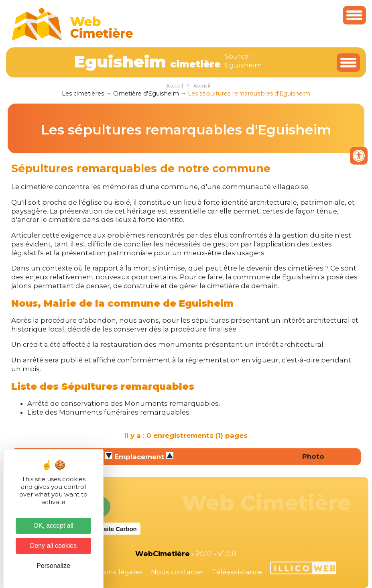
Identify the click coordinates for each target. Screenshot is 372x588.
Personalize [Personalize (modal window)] (53, 566)
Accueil (175, 86)
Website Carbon (114, 529)
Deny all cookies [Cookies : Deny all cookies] (54, 546)
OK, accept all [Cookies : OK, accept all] (53, 526)
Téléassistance (237, 572)
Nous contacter (177, 572)
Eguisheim (243, 65)
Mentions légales (114, 572)
